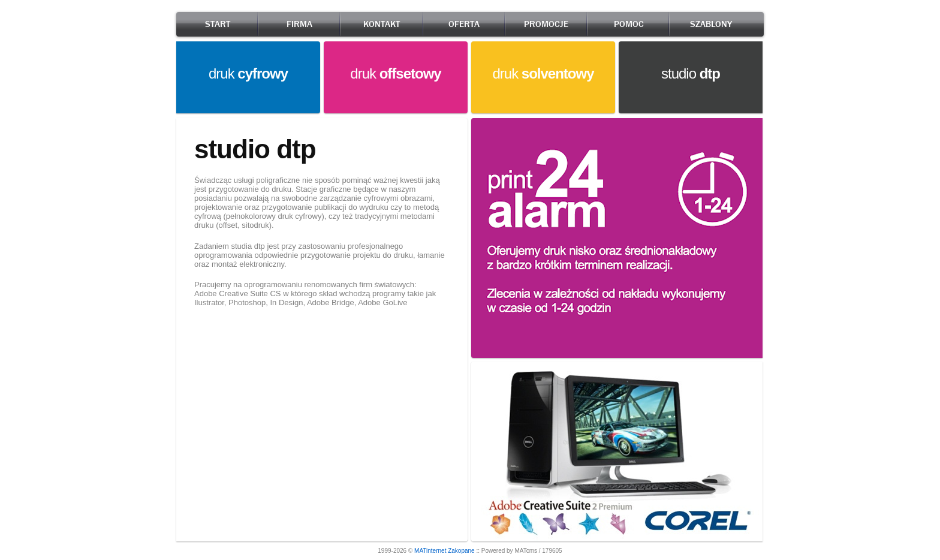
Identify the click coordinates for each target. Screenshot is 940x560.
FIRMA (299, 24)
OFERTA (464, 24)
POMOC (629, 24)
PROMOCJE (546, 24)
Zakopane (461, 551)
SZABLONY (711, 24)
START (218, 24)
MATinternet (430, 551)
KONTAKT (382, 24)
